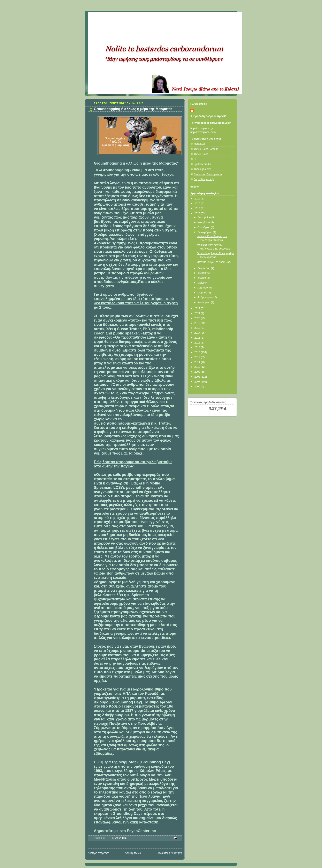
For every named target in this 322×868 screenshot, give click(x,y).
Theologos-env (202, 169)
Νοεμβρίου (204, 222)
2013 (198, 352)
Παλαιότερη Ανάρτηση (169, 853)
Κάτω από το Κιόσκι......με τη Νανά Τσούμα (149, 17)
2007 (198, 382)
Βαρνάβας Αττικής (204, 179)
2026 (198, 199)
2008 (198, 377)
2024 (198, 208)
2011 (198, 362)
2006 (198, 387)
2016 (198, 338)
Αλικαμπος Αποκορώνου (208, 174)
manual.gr (199, 144)
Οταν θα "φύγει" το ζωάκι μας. (214, 262)
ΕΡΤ (196, 159)
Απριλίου (203, 288)
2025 (198, 204)
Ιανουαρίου (204, 302)
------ (197, 111)
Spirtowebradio (202, 164)
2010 (198, 367)
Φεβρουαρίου (206, 297)
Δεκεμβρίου (205, 218)
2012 (198, 357)
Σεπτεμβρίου (205, 232)
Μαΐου (201, 283)
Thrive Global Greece (206, 149)
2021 (198, 313)
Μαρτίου (203, 293)
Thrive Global (201, 154)
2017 (198, 333)
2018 (198, 328)
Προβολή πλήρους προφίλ (210, 116)
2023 (198, 213)
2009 (198, 372)
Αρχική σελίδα (133, 853)
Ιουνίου (202, 278)
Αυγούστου (204, 268)
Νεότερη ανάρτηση (98, 853)
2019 (198, 323)
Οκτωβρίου (204, 227)
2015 (198, 343)
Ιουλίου (202, 273)
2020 (198, 318)
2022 (198, 308)
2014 (198, 347)
